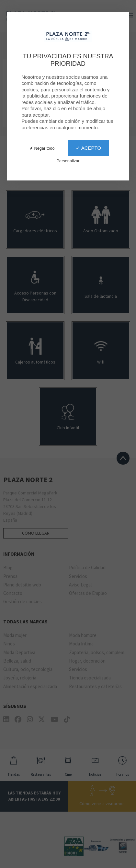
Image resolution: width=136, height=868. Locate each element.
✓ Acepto (88, 148)
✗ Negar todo (42, 148)
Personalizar (68, 161)
